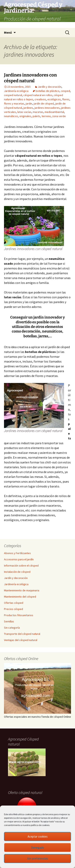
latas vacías (24, 112)
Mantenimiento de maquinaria (22, 590)
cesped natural (13, 95)
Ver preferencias (38, 858)
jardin (29, 103)
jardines (28, 108)
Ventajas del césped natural (21, 640)
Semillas (9, 621)
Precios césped (13, 609)
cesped (65, 91)
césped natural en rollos (38, 95)
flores (66, 99)
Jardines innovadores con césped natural (30, 78)
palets (36, 116)
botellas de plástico (47, 91)
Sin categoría (12, 628)
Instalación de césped (17, 572)
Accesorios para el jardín (19, 559)
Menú (8, 32)
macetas (38, 112)
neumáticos (11, 116)
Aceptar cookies (38, 836)
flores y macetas (14, 103)
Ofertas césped (14, 603)
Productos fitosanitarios (19, 615)
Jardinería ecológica (16, 91)
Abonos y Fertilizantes (17, 553)
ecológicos (54, 99)
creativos (40, 99)
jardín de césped (44, 103)
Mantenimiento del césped (20, 597)
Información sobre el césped (21, 566)
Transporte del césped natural (22, 634)
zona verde (59, 116)
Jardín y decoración (50, 87)
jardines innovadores (47, 108)
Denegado (37, 847)
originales (25, 116)
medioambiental (54, 112)
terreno (46, 116)
